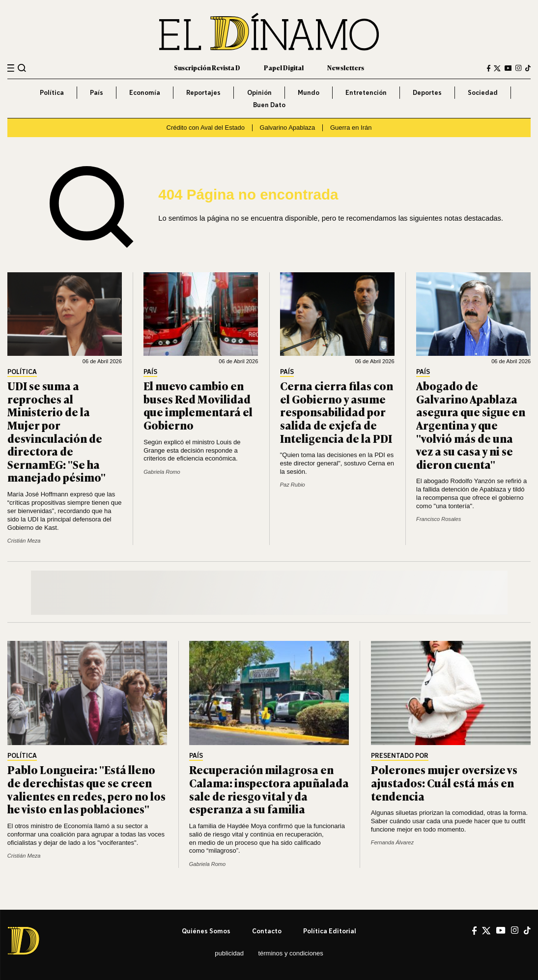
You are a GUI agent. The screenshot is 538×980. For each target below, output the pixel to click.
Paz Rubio (293, 485)
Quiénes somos (206, 931)
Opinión (259, 92)
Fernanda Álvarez (392, 842)
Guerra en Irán (351, 128)
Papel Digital (284, 68)
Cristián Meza (24, 541)
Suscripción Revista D (207, 68)
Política (52, 92)
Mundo (309, 92)
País (97, 92)
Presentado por (400, 756)
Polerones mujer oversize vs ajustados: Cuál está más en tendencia (444, 782)
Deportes (427, 92)
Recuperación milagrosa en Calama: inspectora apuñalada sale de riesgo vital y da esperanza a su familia (269, 789)
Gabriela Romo (162, 472)
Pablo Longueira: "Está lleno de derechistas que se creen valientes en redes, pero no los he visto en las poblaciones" (86, 789)
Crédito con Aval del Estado (206, 128)
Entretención (366, 92)
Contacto (267, 931)
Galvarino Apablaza (288, 128)
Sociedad (483, 92)
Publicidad (229, 953)
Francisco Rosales (439, 519)
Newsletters (346, 68)
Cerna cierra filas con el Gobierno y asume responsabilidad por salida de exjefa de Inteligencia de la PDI (337, 412)
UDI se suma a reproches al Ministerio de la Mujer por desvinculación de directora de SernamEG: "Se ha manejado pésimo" (57, 431)
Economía (145, 92)
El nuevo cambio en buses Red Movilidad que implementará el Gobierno (198, 405)
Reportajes (203, 92)
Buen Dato (269, 105)
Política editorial (330, 931)
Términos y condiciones (290, 953)
